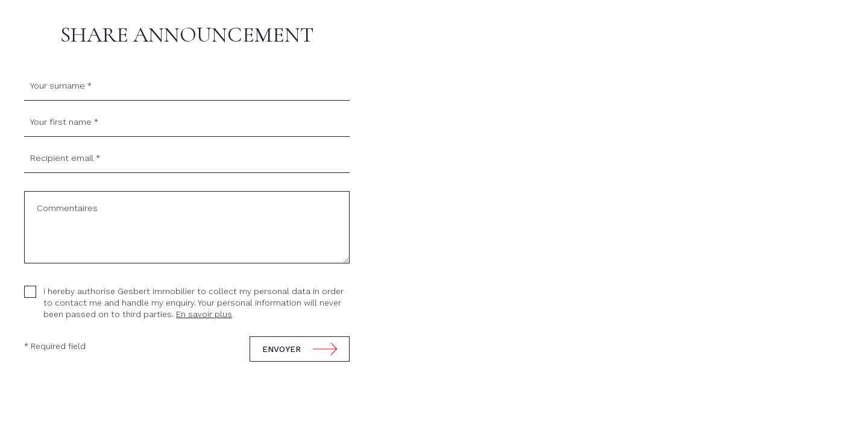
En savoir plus (204, 314)
